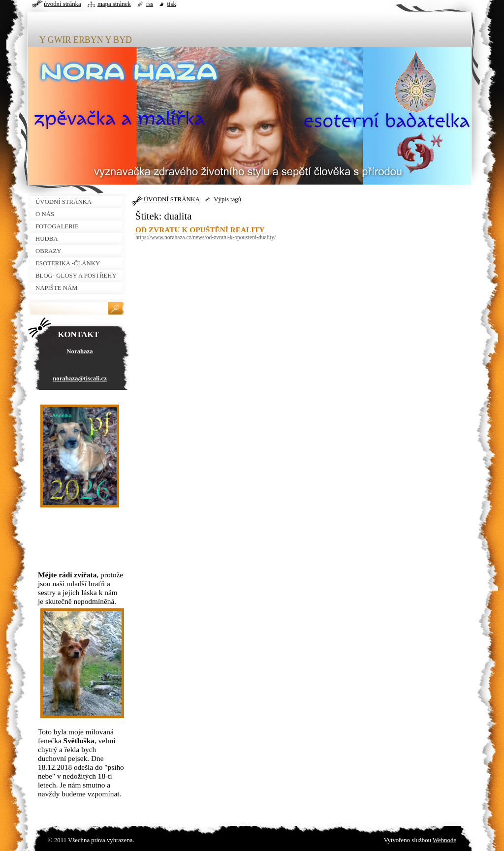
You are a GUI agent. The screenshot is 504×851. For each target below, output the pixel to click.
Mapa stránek (114, 4)
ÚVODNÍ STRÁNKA (172, 199)
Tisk (172, 4)
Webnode (444, 840)
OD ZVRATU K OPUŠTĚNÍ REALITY (200, 230)
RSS (150, 4)
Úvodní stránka (63, 4)
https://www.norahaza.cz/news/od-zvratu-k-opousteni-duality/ (205, 237)
